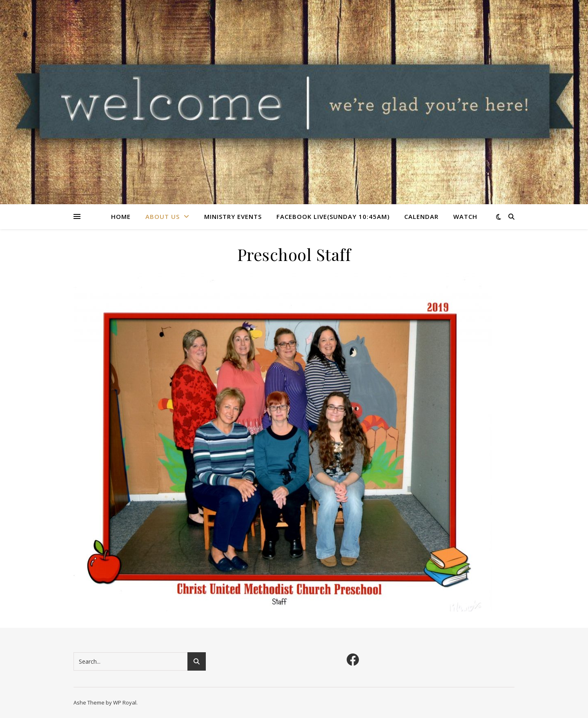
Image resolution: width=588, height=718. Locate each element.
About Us (163, 216)
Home (121, 216)
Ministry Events (233, 216)
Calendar (421, 216)
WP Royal (125, 702)
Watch (465, 216)
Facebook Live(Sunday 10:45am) (333, 216)
